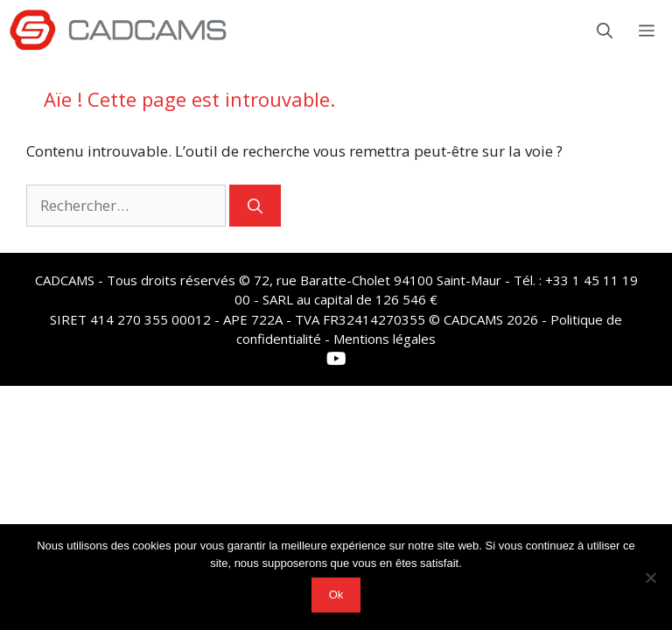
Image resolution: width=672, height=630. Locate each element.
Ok (336, 595)
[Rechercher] (255, 206)
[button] (605, 31)
